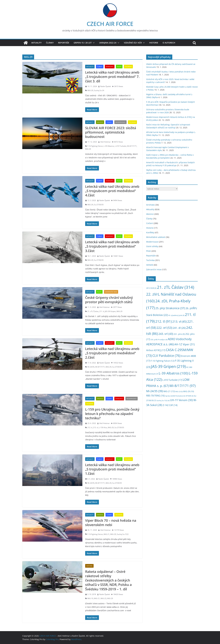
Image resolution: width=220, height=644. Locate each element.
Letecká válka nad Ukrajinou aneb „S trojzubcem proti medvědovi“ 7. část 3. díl (112, 77)
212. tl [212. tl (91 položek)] (164, 321)
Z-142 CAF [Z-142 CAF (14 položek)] (170, 405)
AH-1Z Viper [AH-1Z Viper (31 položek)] (185, 344)
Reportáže (64, 43)
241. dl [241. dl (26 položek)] (179, 328)
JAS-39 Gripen (110, 311)
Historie (154, 43)
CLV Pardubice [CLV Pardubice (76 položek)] (166, 356)
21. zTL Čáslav (93, 311)
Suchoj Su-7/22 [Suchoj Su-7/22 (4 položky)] (163, 401)
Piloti (119, 67)
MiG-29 (90, 90)
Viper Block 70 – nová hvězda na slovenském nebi (111, 523)
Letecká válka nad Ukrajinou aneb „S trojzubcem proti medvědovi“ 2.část (112, 353)
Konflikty (110, 67)
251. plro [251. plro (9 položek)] (179, 334)
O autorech (169, 43)
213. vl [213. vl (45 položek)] (180, 322)
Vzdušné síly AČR (133, 43)
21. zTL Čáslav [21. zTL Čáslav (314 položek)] (176, 287)
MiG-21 (107, 534)
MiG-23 (103, 598)
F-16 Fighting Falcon (95, 146)
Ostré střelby (152, 246)
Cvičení (150, 223)
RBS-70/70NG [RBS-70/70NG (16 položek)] (155, 396)
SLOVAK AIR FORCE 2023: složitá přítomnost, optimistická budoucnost (111, 132)
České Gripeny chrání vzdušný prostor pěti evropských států (109, 300)
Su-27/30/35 (99, 205)
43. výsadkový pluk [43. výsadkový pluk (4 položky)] (176, 315)
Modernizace (120, 122)
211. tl (102, 311)
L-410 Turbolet (121, 146)
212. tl (90, 427)
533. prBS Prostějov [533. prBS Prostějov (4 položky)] (159, 340)
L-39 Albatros (109, 146)
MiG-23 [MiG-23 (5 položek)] (179, 391)
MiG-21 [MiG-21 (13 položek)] (169, 391)
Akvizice (100, 122)
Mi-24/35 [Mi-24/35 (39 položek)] (155, 391)
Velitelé (150, 265)
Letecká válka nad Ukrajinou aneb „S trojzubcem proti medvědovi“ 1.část (112, 469)
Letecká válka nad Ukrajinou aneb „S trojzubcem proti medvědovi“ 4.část (112, 191)
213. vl (96, 427)
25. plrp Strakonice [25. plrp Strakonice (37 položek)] (170, 308)
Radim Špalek (106, 86)
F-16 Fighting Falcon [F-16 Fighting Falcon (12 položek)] (163, 361)
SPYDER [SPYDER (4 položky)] (189, 396)
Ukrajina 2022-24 (108, 43)
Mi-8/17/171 (132, 146)
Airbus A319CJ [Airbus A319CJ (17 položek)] (156, 350)
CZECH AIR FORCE (110, 24)
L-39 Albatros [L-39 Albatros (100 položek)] (173, 373)
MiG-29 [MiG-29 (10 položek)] (189, 391)
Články (50, 43)
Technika (128, 67)
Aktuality (36, 43)
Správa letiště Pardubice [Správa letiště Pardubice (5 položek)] (175, 396)
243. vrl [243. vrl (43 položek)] (166, 334)
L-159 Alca (103, 427)
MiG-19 (90, 598)
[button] (93, 43)
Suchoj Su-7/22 (123, 534)
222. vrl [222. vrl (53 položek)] (164, 328)
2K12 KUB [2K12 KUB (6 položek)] (151, 288)
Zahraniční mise (111, 292)
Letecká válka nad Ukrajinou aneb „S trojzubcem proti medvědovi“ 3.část (112, 246)
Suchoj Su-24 (99, 90)
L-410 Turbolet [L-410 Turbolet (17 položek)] (172, 380)
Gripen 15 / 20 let (83, 43)
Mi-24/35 (91, 367)
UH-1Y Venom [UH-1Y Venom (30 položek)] (181, 400)
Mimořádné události (156, 237)
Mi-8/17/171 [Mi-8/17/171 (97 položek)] (183, 386)
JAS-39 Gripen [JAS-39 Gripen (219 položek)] (168, 366)
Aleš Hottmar (106, 142)
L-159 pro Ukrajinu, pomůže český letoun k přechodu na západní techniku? (112, 414)
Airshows (150, 205)
